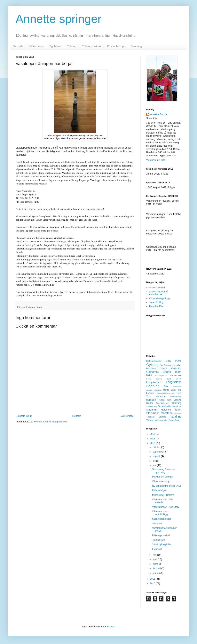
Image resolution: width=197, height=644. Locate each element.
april (155, 559)
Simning (178, 400)
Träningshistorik (92, 46)
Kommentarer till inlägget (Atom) (51, 422)
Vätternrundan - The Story (166, 507)
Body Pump (174, 361)
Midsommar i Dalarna (163, 495)
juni (155, 465)
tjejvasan (178, 413)
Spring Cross (152, 406)
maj (155, 555)
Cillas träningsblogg (159, 298)
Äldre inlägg (127, 416)
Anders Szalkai (157, 288)
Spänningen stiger (162, 519)
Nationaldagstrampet (165, 393)
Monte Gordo (170, 390)
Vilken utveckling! (161, 481)
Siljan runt (165, 400)
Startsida (18, 46)
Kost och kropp (116, 46)
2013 (153, 439)
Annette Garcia (158, 114)
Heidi (149, 375)
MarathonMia (156, 306)
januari (157, 573)
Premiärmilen (176, 397)
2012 (153, 443)
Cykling (152, 365)
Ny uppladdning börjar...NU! (166, 486)
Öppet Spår (174, 420)
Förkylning (176, 369)
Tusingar (150, 417)
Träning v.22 (158, 540)
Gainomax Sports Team (164, 372)
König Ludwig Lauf (159, 379)
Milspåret (158, 390)
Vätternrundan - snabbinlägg (160, 513)
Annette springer (59, 19)
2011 (153, 579)
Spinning (177, 403)
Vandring (137, 46)
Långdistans (174, 382)
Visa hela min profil (156, 160)
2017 (153, 434)
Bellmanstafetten (154, 361)
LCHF (179, 379)
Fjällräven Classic (157, 369)
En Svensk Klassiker (171, 365)
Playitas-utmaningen (163, 477)
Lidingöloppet (153, 382)
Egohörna (55, 46)
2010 (153, 583)
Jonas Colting (156, 302)
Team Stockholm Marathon (164, 411)
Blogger (110, 627)
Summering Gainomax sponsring (164, 471)
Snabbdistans (163, 403)
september (159, 452)
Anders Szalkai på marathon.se (159, 293)
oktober (157, 447)
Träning (72, 46)
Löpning (153, 386)
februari (157, 568)
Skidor (39, 307)
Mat (166, 386)
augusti (157, 456)
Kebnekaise (176, 375)
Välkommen (36, 46)
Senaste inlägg (24, 416)
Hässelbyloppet (161, 375)
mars (156, 564)
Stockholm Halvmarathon (170, 406)
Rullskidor (31, 307)
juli (154, 461)
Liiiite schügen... (161, 490)
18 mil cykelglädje (161, 544)
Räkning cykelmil (161, 535)
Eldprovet (157, 549)
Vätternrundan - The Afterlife (163, 501)
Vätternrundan (162, 420)
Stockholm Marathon (159, 410)
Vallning (162, 417)
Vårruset (150, 420)
